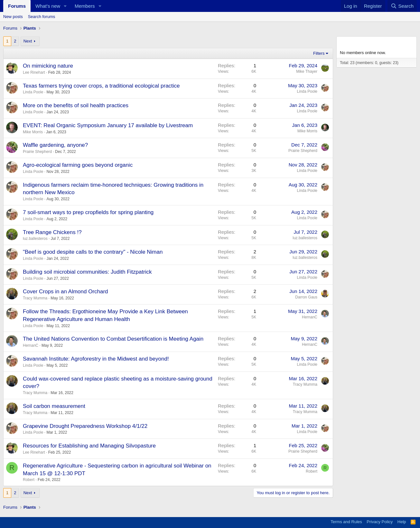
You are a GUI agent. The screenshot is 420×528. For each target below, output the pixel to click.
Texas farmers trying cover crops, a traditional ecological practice (101, 86)
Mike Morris (33, 132)
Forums (17, 6)
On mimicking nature (48, 66)
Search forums (42, 17)
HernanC (310, 317)
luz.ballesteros (35, 239)
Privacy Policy (380, 522)
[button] (65, 6)
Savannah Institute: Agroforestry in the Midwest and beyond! (96, 359)
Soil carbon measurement (54, 406)
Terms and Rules (346, 522)
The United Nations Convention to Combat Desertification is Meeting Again (113, 339)
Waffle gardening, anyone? (55, 145)
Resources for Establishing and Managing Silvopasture (89, 446)
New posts (13, 17)
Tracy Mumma (35, 298)
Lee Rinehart (34, 72)
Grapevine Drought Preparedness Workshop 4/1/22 (85, 426)
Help (402, 522)
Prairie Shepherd (37, 152)
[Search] (402, 6)
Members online (359, 42)
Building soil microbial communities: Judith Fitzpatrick (87, 272)
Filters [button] (319, 53)
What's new (48, 6)
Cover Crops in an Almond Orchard (65, 292)
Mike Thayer (307, 71)
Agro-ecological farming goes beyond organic (78, 165)
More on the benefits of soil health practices (76, 105)
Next (28, 41)
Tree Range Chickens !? (52, 232)
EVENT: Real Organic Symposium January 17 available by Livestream (108, 125)
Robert (29, 480)
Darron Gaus (306, 297)
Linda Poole (33, 92)
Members (85, 6)
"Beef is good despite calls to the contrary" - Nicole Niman (93, 252)
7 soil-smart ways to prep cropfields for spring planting (88, 212)
